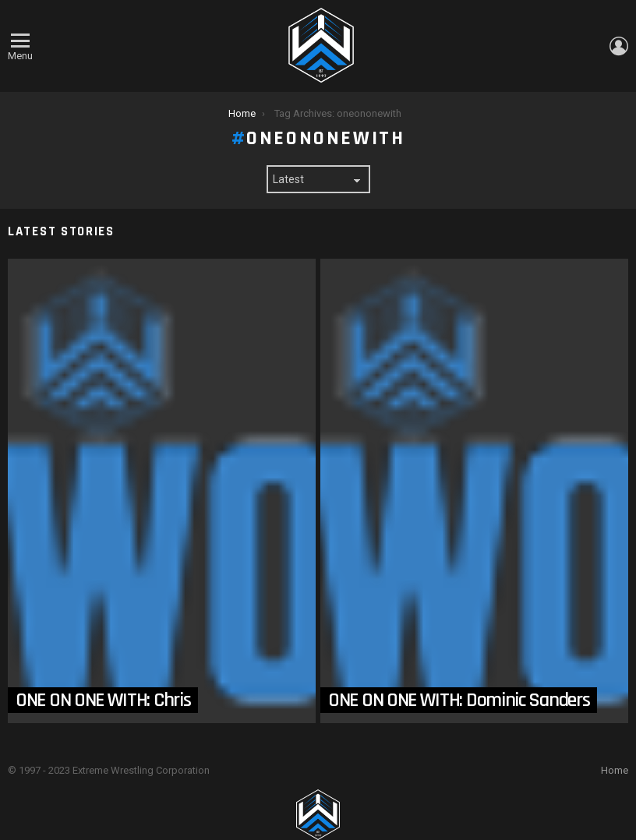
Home (615, 770)
